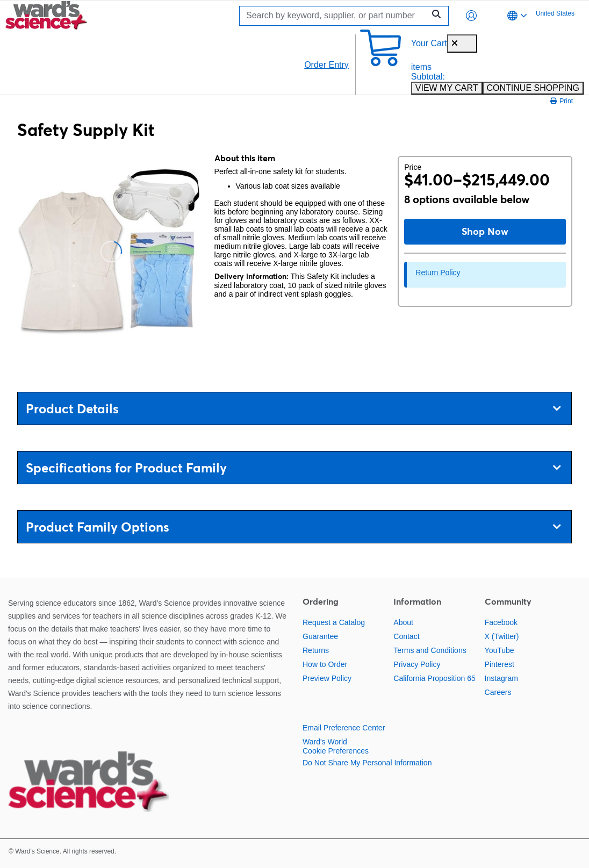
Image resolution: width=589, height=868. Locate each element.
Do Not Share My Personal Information (367, 763)
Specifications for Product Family (293, 468)
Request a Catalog (334, 622)
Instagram (501, 678)
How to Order (325, 664)
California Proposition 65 (434, 678)
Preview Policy (327, 678)
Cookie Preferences (336, 751)
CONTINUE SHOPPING (533, 88)
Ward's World (325, 742)
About (403, 622)
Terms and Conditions (430, 650)
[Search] (335, 16)
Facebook (501, 622)
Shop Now (485, 231)
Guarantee (320, 636)
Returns (316, 650)
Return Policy (438, 272)
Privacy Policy (417, 664)
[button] (471, 16)
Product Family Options (293, 527)
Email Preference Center (344, 728)
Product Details (293, 409)
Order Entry (326, 65)
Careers (498, 692)
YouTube (500, 650)
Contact (406, 636)
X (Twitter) (502, 636)
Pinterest (500, 664)
